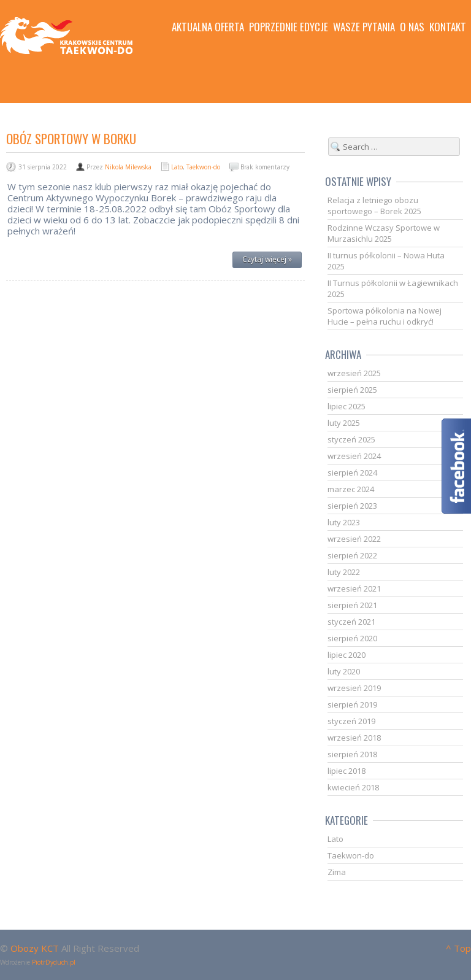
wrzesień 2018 (354, 738)
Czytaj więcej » (267, 259)
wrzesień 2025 (354, 373)
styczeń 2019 (351, 721)
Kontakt (448, 27)
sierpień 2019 (352, 704)
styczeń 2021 (351, 622)
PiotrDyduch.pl (54, 962)
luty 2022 (344, 572)
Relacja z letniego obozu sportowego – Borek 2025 (374, 206)
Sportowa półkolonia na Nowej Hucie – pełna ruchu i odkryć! (385, 316)
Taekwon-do (203, 167)
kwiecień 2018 (353, 787)
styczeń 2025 (351, 439)
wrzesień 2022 (354, 539)
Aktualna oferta (208, 27)
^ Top (458, 948)
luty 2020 (344, 671)
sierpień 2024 (352, 473)
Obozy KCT (35, 948)
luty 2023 (344, 522)
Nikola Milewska (128, 167)
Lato (177, 167)
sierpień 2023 (352, 506)
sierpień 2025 (352, 390)
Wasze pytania (364, 27)
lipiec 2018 (347, 771)
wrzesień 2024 (354, 456)
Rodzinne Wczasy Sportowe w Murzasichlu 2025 (384, 233)
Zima (337, 872)
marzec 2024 (351, 489)
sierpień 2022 (352, 555)
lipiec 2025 (347, 406)
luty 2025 (344, 423)
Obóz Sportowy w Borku (71, 138)
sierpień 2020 (352, 638)
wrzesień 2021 (354, 588)
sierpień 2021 (352, 605)
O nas (412, 27)
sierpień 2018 (352, 754)
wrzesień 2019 (354, 688)
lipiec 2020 (347, 655)
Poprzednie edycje (289, 27)
